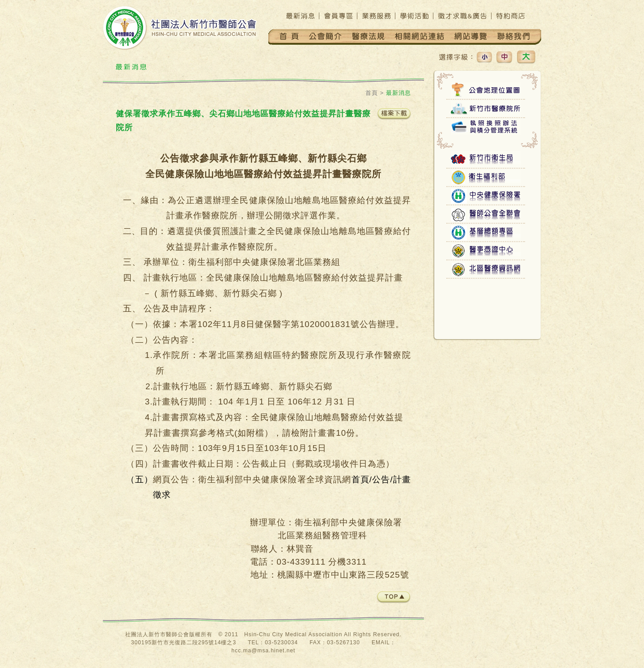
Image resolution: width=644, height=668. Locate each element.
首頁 (372, 93)
